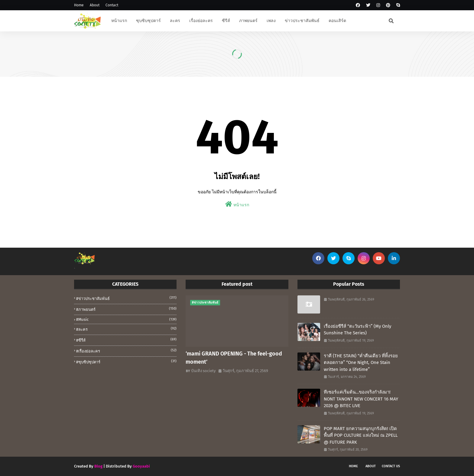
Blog (98, 466)
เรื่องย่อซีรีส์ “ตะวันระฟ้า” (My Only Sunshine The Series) (357, 330)
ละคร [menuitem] (175, 21)
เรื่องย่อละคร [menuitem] (201, 21)
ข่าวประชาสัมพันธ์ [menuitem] (302, 21)
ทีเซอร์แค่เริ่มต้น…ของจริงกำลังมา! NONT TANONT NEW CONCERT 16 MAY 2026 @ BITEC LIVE (361, 399)
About (95, 5)
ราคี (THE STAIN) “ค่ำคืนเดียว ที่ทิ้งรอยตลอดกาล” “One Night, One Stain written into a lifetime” (361, 363)
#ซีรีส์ (126, 340)
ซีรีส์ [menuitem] (226, 21)
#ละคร (126, 329)
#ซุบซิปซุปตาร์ (126, 362)
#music (126, 319)
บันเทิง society (203, 371)
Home (79, 5)
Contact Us (391, 466)
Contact (112, 5)
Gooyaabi (141, 466)
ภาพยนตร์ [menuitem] (248, 21)
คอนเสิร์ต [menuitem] (337, 21)
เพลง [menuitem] (271, 21)
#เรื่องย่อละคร (126, 351)
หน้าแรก (237, 204)
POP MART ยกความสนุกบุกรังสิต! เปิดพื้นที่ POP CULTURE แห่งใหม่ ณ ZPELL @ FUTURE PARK (361, 435)
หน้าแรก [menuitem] (119, 21)
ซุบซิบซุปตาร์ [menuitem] (148, 21)
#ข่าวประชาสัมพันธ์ (126, 298)
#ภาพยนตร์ (126, 309)
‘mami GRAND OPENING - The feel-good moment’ (234, 358)
